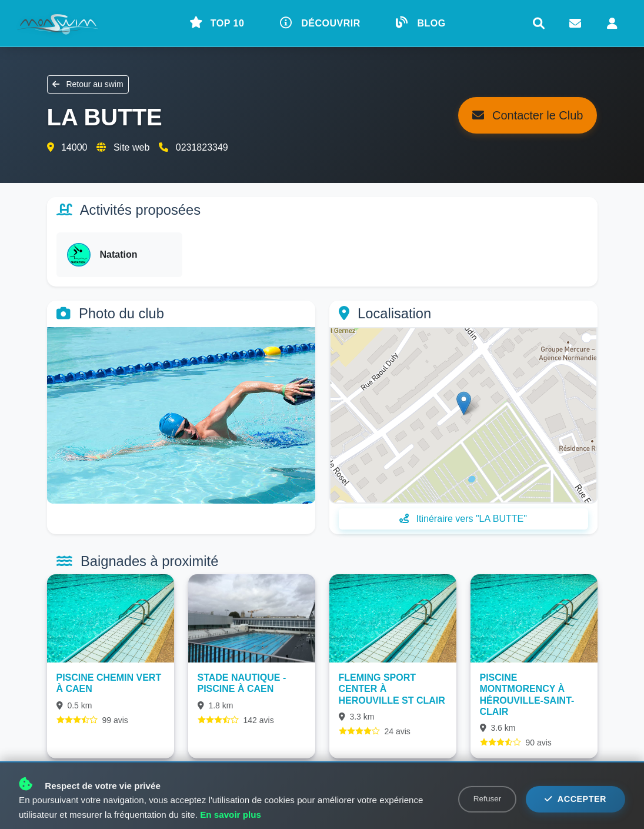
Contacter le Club (528, 115)
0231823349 (202, 147)
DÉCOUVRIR (320, 22)
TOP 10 (217, 22)
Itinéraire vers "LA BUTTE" (463, 519)
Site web (131, 147)
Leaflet (583, 497)
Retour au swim (88, 84)
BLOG (421, 22)
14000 (74, 147)
